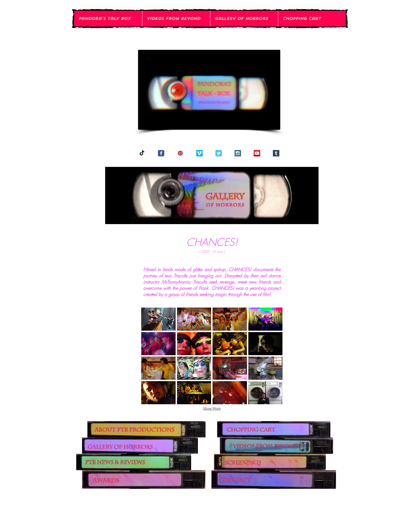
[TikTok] (142, 153)
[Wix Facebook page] (161, 153)
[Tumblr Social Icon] (276, 153)
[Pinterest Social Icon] (180, 153)
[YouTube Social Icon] (257, 153)
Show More (212, 408)
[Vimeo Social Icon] (199, 153)
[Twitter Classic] (219, 153)
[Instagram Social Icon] (238, 153)
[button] (158, 319)
